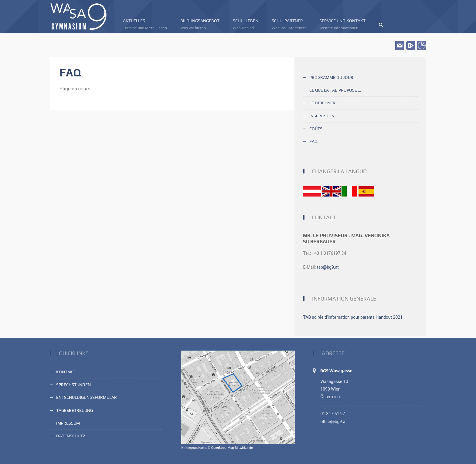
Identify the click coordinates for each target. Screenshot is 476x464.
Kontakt (66, 372)
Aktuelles (145, 24)
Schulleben (246, 24)
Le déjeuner (322, 103)
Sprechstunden (73, 385)
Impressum (68, 423)
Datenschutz (71, 436)
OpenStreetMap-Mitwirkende (232, 448)
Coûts (316, 129)
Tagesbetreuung (75, 410)
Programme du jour (331, 77)
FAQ (313, 141)
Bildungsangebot (200, 24)
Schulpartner (289, 24)
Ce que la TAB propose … (335, 90)
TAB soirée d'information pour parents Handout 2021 (353, 317)
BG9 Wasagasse (336, 371)
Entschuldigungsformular (87, 397)
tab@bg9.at (328, 267)
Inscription (322, 116)
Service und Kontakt (342, 24)
